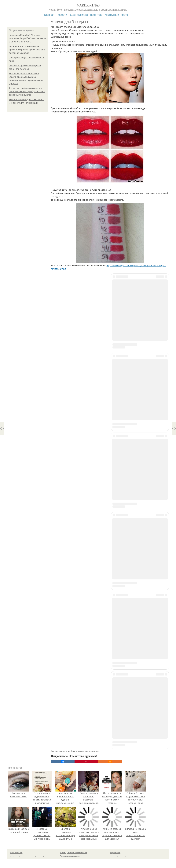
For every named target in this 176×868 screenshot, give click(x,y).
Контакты (63, 853)
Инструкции (112, 15)
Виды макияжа (79, 15)
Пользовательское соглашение (77, 853)
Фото (125, 15)
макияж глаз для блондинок (69, 751)
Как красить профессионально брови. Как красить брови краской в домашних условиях (27, 50)
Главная (49, 15)
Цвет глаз (96, 15)
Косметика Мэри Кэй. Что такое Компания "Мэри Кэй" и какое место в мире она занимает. (27, 38)
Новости (62, 15)
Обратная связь (115, 853)
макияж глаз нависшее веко (89, 751)
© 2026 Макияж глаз (16, 853)
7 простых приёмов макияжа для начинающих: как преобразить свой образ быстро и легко (27, 92)
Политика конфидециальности (70, 856)
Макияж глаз (88, 5)
